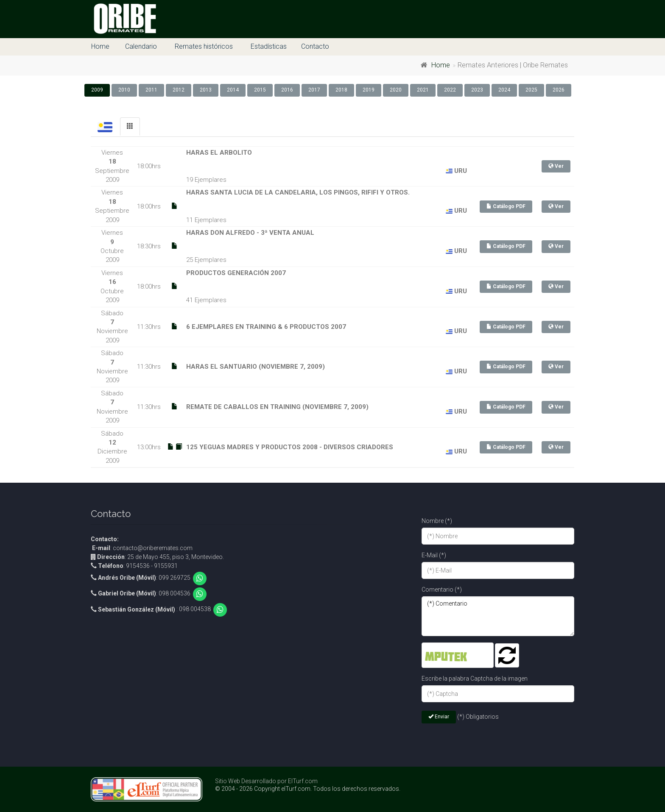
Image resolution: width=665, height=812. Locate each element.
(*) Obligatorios (478, 717)
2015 (260, 90)
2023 (477, 90)
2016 (287, 90)
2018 (341, 90)
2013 (206, 90)
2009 (97, 90)
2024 (504, 90)
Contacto (315, 46)
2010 (124, 90)
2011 (151, 90)
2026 (559, 90)
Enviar (439, 717)
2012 (179, 90)
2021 (423, 90)
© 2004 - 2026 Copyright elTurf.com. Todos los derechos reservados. (308, 789)
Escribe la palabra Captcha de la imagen (475, 679)
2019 (369, 90)
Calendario (141, 46)
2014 (233, 90)
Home (100, 46)
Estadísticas (269, 46)
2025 (531, 90)
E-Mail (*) (434, 555)
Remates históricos (204, 46)
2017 (314, 90)
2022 (450, 90)
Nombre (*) (437, 521)
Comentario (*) (442, 590)
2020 (396, 90)
